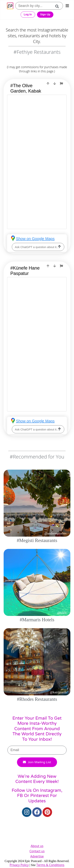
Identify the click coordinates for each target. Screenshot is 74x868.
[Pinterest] (47, 812)
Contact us (37, 851)
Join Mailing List (37, 762)
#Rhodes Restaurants (37, 699)
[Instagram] (27, 812)
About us (37, 846)
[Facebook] (37, 812)
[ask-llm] (60, 247)
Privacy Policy (19, 865)
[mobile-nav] (67, 6)
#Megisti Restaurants (37, 540)
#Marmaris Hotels (37, 620)
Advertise (37, 856)
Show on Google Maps (35, 239)
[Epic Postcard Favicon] (10, 6)
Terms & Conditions (50, 865)
